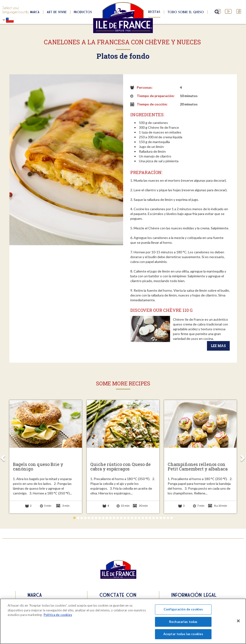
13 (118, 518)
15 (125, 518)
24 (157, 518)
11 (110, 518)
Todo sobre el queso (186, 12)
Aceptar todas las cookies (183, 634)
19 (139, 518)
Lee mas (218, 346)
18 (136, 518)
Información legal (194, 595)
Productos (83, 12)
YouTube (229, 12)
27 (168, 518)
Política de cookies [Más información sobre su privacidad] (58, 615)
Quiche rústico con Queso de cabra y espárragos (120, 467)
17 (132, 518)
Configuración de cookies (183, 609)
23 (154, 518)
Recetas (154, 12)
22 (150, 518)
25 (161, 518)
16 (128, 518)
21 (146, 518)
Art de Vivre (57, 12)
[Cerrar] (238, 621)
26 (164, 518)
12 (114, 518)
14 (121, 518)
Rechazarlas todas (183, 622)
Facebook (239, 12)
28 (172, 518)
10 (107, 518)
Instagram (219, 12)
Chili (4, 20)
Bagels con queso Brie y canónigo (38, 467)
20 (143, 518)
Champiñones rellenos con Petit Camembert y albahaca (198, 467)
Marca (35, 12)
